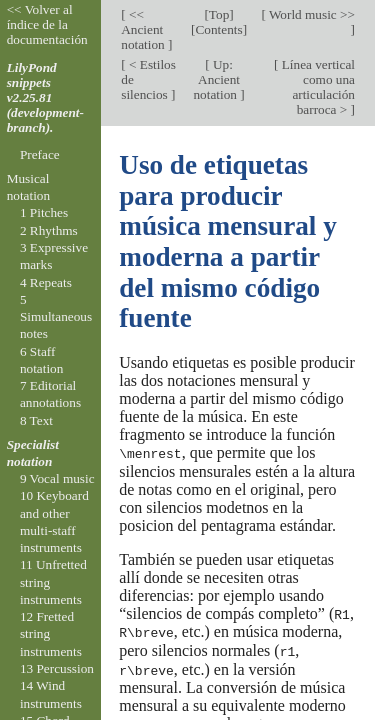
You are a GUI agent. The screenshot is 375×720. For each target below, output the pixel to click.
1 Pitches (44, 212)
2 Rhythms (49, 230)
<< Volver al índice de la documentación (47, 24)
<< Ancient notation (144, 29)
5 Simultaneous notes (56, 317)
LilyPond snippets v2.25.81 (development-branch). (45, 97)
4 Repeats (46, 282)
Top (219, 14)
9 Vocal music (57, 478)
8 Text (36, 420)
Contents (218, 29)
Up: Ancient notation (216, 79)
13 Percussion (57, 668)
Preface (40, 154)
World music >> (310, 14)
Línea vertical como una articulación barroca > (316, 87)
